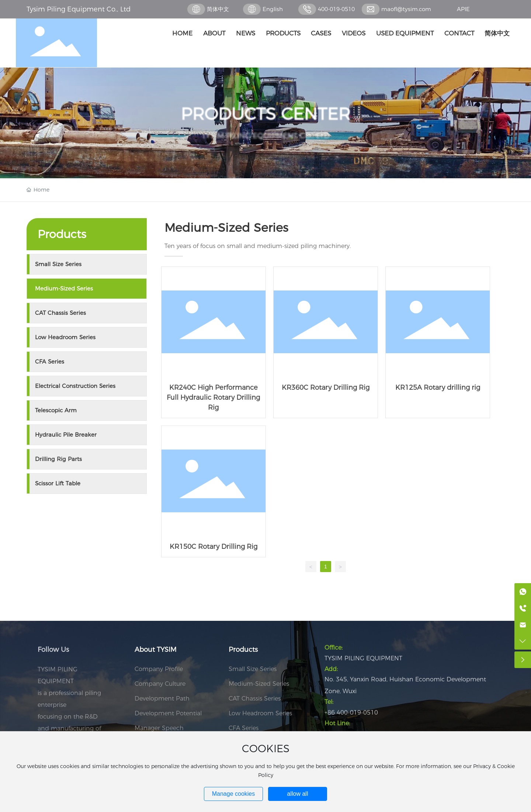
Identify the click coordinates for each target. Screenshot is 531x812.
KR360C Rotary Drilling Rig (326, 342)
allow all (298, 794)
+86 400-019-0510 (351, 713)
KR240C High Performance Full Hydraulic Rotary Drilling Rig (214, 342)
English (273, 9)
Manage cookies (234, 794)
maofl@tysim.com (406, 9)
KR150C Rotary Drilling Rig (214, 491)
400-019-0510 (336, 9)
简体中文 (218, 9)
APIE (463, 9)
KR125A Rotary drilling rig (438, 342)
